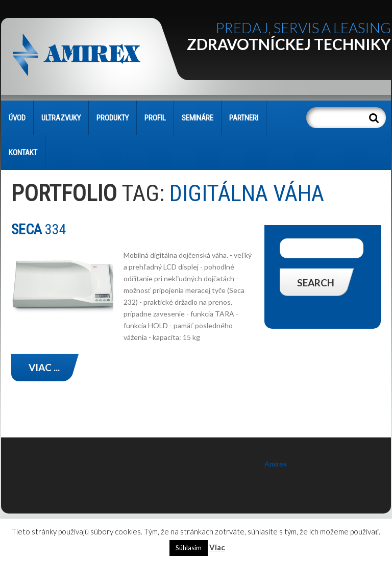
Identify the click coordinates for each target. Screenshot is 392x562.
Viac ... (44, 367)
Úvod (17, 118)
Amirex (276, 464)
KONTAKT (23, 153)
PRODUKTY (113, 118)
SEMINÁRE (198, 118)
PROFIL (155, 118)
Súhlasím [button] (189, 548)
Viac (217, 547)
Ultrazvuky (61, 118)
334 (39, 229)
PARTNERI (244, 118)
